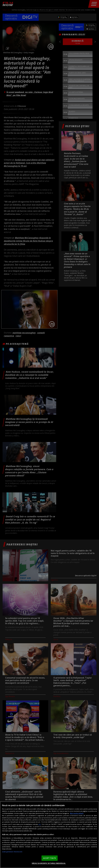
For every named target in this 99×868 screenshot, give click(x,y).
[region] (49, 835)
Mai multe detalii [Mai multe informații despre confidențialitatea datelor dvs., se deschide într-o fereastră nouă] (77, 813)
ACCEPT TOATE (49, 858)
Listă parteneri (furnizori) (12, 852)
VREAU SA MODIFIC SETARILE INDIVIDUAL (49, 863)
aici (40, 824)
